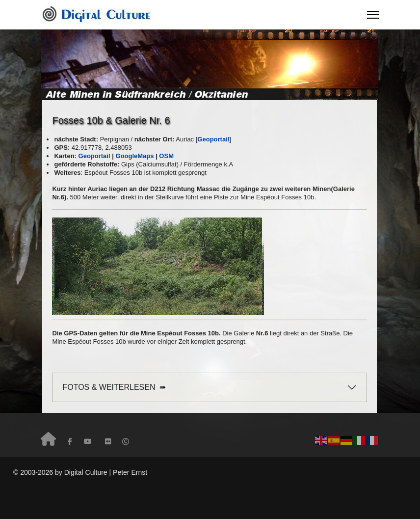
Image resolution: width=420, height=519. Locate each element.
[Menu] (373, 15)
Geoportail (94, 156)
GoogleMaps (134, 156)
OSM (166, 156)
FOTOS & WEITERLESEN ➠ (114, 387)
